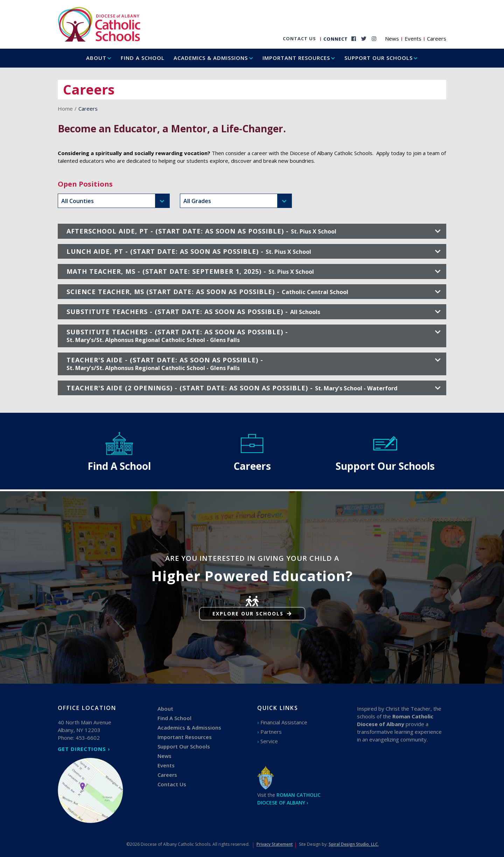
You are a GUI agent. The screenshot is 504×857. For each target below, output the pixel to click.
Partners (271, 732)
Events (413, 39)
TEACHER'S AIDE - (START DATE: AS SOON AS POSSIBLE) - (254, 364)
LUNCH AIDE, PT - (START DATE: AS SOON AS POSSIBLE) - (254, 251)
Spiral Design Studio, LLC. (354, 844)
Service (269, 741)
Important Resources (296, 58)
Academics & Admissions (211, 58)
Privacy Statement (275, 844)
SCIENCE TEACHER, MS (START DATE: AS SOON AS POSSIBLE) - (254, 292)
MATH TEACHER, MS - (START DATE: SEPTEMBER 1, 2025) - (254, 271)
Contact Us (299, 39)
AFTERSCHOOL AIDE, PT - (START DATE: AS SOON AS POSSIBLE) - (254, 231)
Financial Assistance (284, 722)
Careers (437, 39)
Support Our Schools (379, 58)
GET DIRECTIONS (82, 749)
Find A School (143, 58)
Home (65, 109)
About (96, 58)
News (392, 39)
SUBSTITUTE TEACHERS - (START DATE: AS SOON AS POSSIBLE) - (254, 312)
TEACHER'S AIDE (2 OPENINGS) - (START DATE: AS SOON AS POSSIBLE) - (254, 388)
